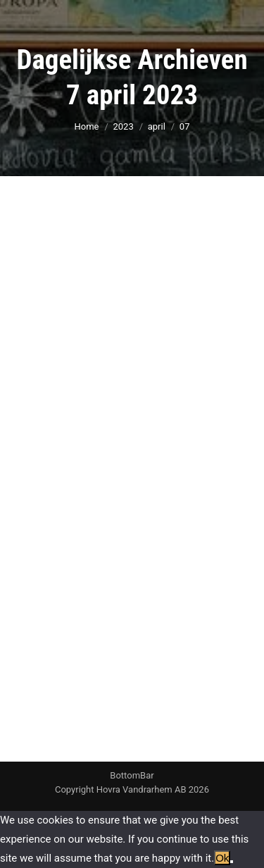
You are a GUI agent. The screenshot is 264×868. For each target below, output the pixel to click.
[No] (232, 862)
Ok (222, 858)
